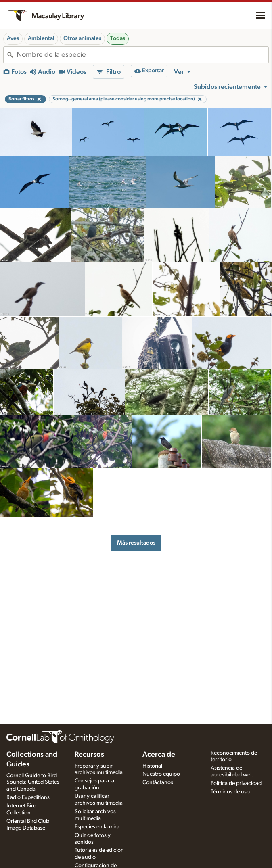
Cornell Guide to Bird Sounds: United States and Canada (33, 782)
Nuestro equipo (161, 774)
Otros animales (82, 38)
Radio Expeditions (28, 797)
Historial (152, 766)
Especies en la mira (97, 827)
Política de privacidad (236, 783)
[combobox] (142, 55)
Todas (118, 38)
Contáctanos (158, 782)
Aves (13, 38)
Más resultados (136, 543)
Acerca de (159, 755)
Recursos (89, 755)
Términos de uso (230, 792)
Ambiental (41, 38)
